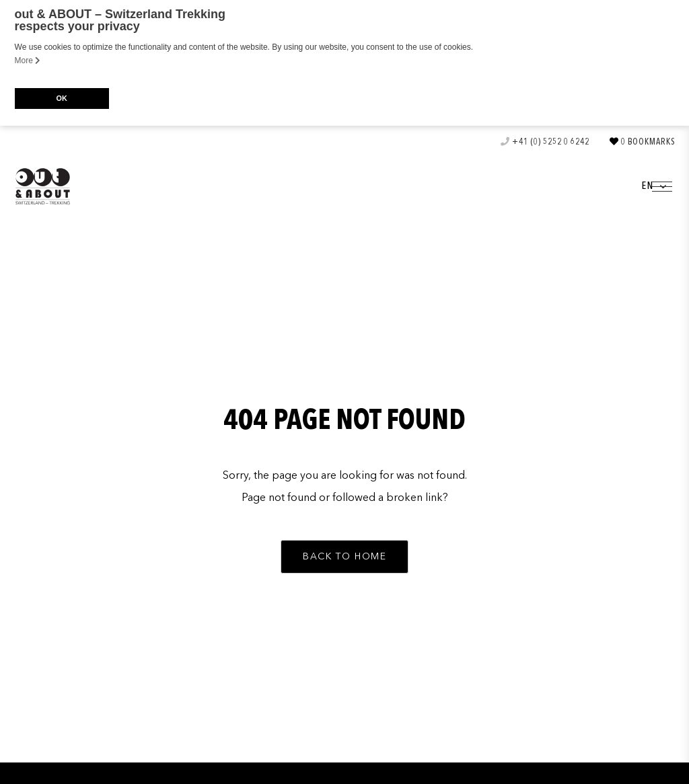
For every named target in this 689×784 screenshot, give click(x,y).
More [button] (28, 61)
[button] (344, 555)
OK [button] (61, 98)
